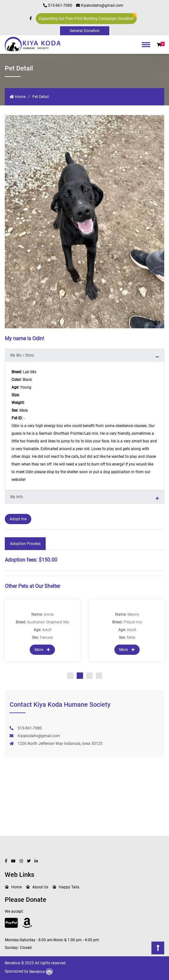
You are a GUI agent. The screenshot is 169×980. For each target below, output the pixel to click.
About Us (40, 887)
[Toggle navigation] (146, 46)
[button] (159, 45)
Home (18, 97)
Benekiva (41, 972)
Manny (133, 614)
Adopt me (18, 519)
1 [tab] (70, 676)
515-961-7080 (58, 5)
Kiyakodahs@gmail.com (100, 5)
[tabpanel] (42, 630)
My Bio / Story (22, 355)
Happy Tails (69, 887)
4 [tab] (99, 676)
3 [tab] (89, 676)
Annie (49, 614)
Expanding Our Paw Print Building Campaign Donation (87, 17)
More (42, 650)
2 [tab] (80, 676)
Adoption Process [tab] (25, 544)
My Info (17, 497)
